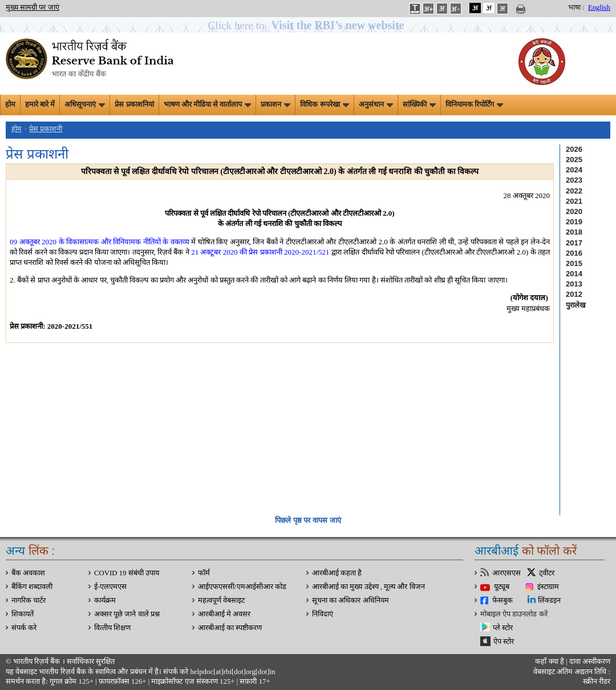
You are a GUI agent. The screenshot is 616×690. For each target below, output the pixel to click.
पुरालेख (576, 305)
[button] (308, 25)
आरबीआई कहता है (337, 573)
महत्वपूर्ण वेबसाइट (221, 600)
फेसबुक (502, 600)
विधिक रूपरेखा (324, 104)
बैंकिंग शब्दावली (32, 587)
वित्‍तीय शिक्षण (112, 628)
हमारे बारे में (40, 104)
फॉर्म (204, 573)
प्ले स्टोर (503, 628)
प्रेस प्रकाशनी (46, 129)
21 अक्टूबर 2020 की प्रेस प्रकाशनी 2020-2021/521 (260, 252)
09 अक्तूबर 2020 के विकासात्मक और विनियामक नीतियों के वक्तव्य (100, 242)
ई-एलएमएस (110, 587)
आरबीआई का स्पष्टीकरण (230, 628)
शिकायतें (23, 614)
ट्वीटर (547, 573)
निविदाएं (323, 614)
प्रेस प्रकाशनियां (134, 104)
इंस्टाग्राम (548, 587)
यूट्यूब (502, 587)
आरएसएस (506, 573)
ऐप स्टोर (504, 641)
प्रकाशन (275, 104)
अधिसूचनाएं (85, 104)
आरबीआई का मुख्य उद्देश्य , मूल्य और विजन (368, 587)
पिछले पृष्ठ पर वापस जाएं (308, 520)
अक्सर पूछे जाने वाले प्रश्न (127, 614)
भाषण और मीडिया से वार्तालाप (208, 104)
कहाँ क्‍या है (550, 661)
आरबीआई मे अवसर (224, 614)
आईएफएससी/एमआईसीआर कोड (242, 587)
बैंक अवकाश (28, 573)
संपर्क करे (24, 628)
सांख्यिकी (419, 104)
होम (10, 104)
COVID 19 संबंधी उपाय (127, 573)
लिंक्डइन (549, 600)
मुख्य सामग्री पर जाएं (33, 7)
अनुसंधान (376, 104)
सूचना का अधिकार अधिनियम (350, 600)
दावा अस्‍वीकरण (590, 661)
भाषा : (576, 7)
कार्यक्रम (105, 600)
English (599, 7)
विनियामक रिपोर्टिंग (474, 104)
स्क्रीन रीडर (597, 681)
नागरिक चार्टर (29, 600)
